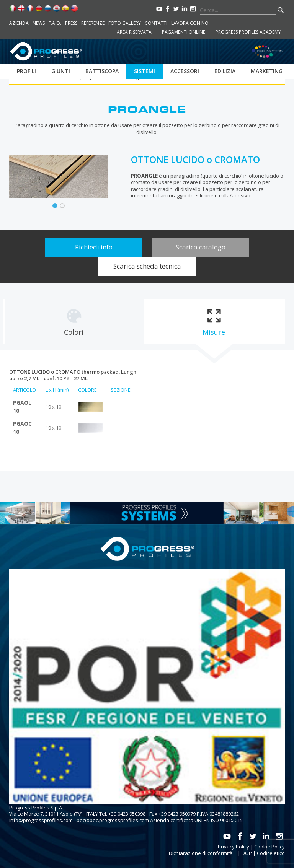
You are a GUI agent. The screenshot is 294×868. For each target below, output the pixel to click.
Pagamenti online (184, 32)
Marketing (267, 71)
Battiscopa (102, 71)
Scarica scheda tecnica (147, 266)
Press (71, 23)
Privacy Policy (234, 847)
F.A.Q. (55, 23)
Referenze (93, 23)
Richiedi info (94, 247)
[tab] (74, 322)
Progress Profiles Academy (248, 32)
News (39, 23)
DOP (247, 853)
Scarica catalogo (201, 247)
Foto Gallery (125, 23)
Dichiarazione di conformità (201, 853)
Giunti (61, 71)
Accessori (185, 71)
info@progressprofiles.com (41, 820)
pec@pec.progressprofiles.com (113, 820)
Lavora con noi (190, 23)
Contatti (156, 23)
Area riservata (134, 32)
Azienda (19, 23)
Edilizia (225, 71)
